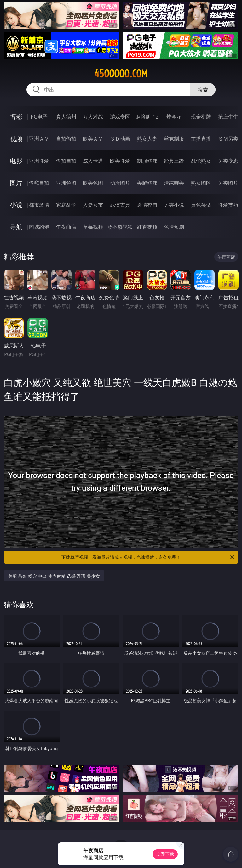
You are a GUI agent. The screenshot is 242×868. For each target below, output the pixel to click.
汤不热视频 (120, 227)
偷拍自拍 (66, 161)
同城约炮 (39, 227)
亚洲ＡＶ (39, 139)
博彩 (16, 117)
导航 (16, 227)
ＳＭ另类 (228, 139)
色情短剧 (174, 227)
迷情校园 (147, 205)
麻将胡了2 (147, 117)
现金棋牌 (201, 117)
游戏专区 (120, 117)
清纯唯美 (174, 183)
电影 (16, 161)
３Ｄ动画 (120, 139)
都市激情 (39, 205)
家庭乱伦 (66, 205)
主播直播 (201, 139)
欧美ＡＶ (93, 139)
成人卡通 (93, 161)
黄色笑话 (201, 205)
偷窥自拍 (39, 183)
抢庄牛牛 (228, 117)
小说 (16, 205)
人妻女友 (93, 205)
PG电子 (39, 117)
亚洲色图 (66, 183)
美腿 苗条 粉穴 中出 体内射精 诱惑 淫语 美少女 (54, 576)
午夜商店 (66, 227)
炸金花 (174, 117)
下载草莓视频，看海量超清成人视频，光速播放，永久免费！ (148, 557)
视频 (16, 139)
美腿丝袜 (147, 183)
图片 (16, 183)
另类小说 (174, 205)
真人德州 (66, 117)
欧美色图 (93, 183)
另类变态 (228, 161)
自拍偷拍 (66, 139)
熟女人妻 (147, 139)
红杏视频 (147, 227)
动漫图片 (120, 183)
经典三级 (174, 161)
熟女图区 (201, 183)
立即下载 (165, 854)
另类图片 (228, 183)
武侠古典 (120, 205)
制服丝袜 (147, 161)
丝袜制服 (174, 139)
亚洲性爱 (39, 161)
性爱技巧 (228, 205)
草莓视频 (93, 227)
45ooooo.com (121, 74)
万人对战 (93, 117)
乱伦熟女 (201, 161)
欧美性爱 (120, 161)
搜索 (203, 90)
